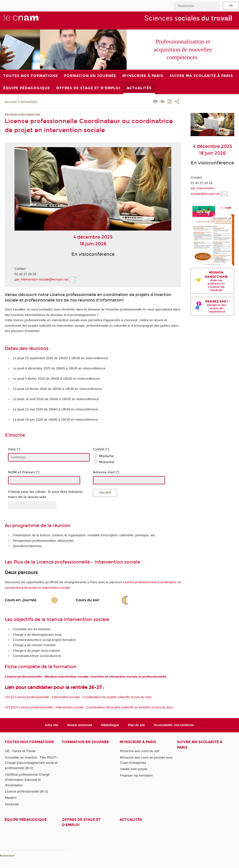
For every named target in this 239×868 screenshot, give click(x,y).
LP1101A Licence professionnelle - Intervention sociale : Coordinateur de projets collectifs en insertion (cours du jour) (89, 707)
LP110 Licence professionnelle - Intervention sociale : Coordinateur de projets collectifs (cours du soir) (78, 697)
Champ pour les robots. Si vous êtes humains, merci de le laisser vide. (46, 494)
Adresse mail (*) (106, 472)
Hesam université (80, 725)
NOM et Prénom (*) (24, 472)
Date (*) (14, 449)
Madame (107, 456)
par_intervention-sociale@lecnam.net (41, 279)
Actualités (29, 102)
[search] (197, 6)
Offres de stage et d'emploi (81, 822)
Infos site (52, 725)
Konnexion (7, 856)
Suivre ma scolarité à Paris (200, 745)
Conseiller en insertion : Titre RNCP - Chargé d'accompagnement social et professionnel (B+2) (32, 763)
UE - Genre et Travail (20, 751)
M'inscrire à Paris (138, 742)
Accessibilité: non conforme (174, 725)
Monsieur (107, 462)
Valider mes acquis (133, 769)
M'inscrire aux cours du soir (140, 751)
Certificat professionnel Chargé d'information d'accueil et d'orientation (27, 780)
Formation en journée (85, 742)
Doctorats (12, 804)
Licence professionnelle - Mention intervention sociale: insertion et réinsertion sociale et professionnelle (86, 677)
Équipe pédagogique (26, 820)
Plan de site (136, 725)
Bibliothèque (110, 725)
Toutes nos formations (29, 742)
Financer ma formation (136, 775)
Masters (11, 798)
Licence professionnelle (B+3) (26, 791)
